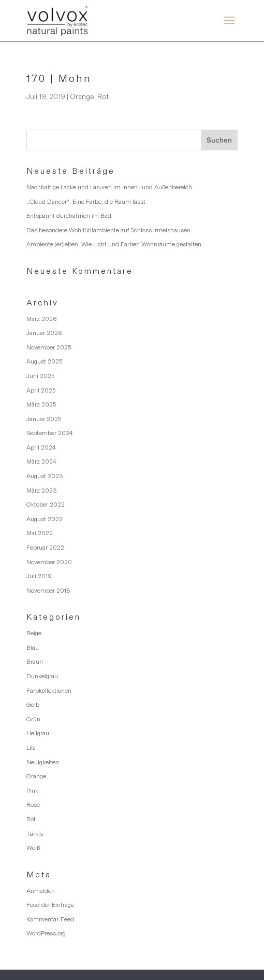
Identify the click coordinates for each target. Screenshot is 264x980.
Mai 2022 (40, 533)
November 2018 (48, 591)
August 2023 (45, 476)
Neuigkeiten (43, 762)
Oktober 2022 (46, 505)
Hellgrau (38, 733)
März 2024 (41, 461)
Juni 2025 (40, 376)
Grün (33, 719)
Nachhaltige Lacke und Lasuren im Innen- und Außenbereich (109, 187)
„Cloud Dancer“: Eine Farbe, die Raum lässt (86, 202)
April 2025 (41, 390)
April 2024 (41, 447)
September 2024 (50, 433)
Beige (34, 633)
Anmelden (41, 891)
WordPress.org (46, 933)
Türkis (35, 834)
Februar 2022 (45, 548)
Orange (82, 97)
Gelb (33, 705)
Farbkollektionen (49, 691)
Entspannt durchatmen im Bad (69, 216)
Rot (103, 97)
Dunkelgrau (42, 676)
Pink (32, 791)
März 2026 (42, 319)
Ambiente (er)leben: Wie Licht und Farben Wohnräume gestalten (114, 244)
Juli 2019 (39, 576)
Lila (31, 748)
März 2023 (42, 491)
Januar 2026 (44, 333)
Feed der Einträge (50, 905)
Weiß (33, 848)
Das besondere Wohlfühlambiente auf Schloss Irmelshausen (108, 230)
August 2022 (45, 519)
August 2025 (44, 361)
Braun (35, 662)
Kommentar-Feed (50, 919)
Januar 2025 (44, 419)
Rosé (33, 805)
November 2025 (49, 347)
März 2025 (41, 404)
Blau (33, 648)
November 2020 (49, 562)
